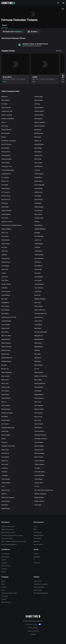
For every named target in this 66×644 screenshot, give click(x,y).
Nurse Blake (38, 380)
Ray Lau (4, 402)
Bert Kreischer (39, 133)
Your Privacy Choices (31, 624)
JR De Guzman (6, 291)
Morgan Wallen (39, 535)
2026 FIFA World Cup (8, 526)
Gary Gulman (38, 214)
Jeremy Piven (6, 258)
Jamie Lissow (5, 244)
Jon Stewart (38, 280)
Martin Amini (38, 343)
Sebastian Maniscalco (8, 428)
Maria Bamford (6, 339)
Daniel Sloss (38, 177)
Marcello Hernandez (41, 332)
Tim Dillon (4, 472)
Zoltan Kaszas (6, 508)
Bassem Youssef (39, 126)
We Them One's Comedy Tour (44, 490)
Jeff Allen (37, 247)
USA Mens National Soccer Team (12, 535)
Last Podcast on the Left (9, 317)
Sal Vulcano (5, 424)
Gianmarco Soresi (7, 222)
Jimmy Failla (38, 269)
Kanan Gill (37, 295)
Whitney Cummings (40, 494)
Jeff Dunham (38, 251)
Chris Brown (38, 532)
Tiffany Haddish (39, 464)
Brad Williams (5, 148)
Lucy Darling (38, 325)
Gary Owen (5, 218)
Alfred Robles (39, 100)
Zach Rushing (6, 501)
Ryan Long (38, 420)
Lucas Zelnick (6, 325)
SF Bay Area (5, 557)
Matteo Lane (5, 354)
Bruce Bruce (38, 152)
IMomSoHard (5, 240)
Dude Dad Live (6, 200)
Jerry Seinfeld (39, 258)
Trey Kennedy (6, 483)
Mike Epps (38, 361)
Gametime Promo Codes (9, 593)
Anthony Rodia (39, 115)
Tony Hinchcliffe (39, 475)
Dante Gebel (38, 181)
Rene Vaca (38, 402)
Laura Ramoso (39, 317)
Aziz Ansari (5, 126)
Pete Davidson (39, 387)
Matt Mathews (39, 347)
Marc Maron (5, 332)
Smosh (4, 439)
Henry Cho (5, 233)
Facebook (37, 563)
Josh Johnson (39, 288)
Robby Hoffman (39, 409)
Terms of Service (33, 631)
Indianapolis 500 (7, 538)
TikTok (36, 554)
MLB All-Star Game (8, 529)
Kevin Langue (39, 306)
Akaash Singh (39, 97)
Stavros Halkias (39, 446)
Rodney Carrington (7, 413)
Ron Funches (38, 413)
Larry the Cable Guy (41, 314)
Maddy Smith (5, 328)
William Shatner (39, 497)
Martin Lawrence (6, 347)
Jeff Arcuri (5, 251)
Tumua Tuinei (39, 483)
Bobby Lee (38, 141)
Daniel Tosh (5, 181)
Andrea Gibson (39, 108)
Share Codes (38, 590)
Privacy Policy (33, 628)
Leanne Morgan (6, 321)
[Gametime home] (9, 3)
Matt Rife (37, 350)
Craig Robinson (6, 174)
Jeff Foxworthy (39, 255)
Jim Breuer (38, 262)
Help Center (38, 581)
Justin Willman (6, 295)
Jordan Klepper (39, 284)
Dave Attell (5, 185)
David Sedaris (6, 188)
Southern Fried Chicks (8, 446)
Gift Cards (5, 596)
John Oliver (5, 280)
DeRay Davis (38, 192)
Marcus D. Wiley (6, 336)
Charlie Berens (6, 155)
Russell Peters (6, 420)
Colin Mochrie (39, 166)
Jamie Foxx (38, 240)
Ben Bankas (38, 130)
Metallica (37, 541)
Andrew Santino (39, 111)
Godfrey (37, 222)
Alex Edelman (6, 100)
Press (3, 590)
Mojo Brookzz (39, 365)
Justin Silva (38, 291)
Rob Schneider (6, 409)
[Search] (58, 3)
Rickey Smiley (6, 406)
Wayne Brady (6, 490)
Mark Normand (39, 339)
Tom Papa (5, 475)
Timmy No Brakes (40, 472)
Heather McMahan (40, 229)
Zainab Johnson (39, 501)
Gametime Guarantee (41, 584)
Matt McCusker (6, 350)
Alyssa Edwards (6, 108)
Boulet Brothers (39, 144)
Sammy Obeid (39, 424)
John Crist (5, 277)
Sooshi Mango (39, 442)
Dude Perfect (39, 200)
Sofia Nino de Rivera (41, 439)
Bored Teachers (6, 144)
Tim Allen (37, 468)
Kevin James (5, 306)
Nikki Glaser (5, 380)
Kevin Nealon (5, 310)
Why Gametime (6, 602)
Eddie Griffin (5, 207)
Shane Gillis (5, 431)
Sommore (4, 442)
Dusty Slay (5, 203)
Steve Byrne (5, 453)
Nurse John (5, 383)
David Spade (38, 188)
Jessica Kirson (6, 262)
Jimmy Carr (5, 269)
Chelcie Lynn (38, 155)
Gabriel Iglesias (6, 214)
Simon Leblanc (6, 435)
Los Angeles (5, 554)
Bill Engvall (38, 137)
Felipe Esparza (39, 207)
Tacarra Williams (39, 461)
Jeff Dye (4, 255)
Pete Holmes (5, 391)
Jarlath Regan (39, 244)
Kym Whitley (5, 314)
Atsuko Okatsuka (40, 122)
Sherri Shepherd (39, 431)
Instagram (37, 557)
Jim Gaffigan (5, 266)
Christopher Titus (7, 166)
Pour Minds (38, 391)
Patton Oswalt (6, 387)
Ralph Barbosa (39, 394)
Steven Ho (5, 461)
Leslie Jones (38, 321)
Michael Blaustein (7, 358)
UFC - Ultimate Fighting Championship (14, 541)
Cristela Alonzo (39, 174)
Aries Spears (38, 119)
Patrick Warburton (40, 383)
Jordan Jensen (6, 284)
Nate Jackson (6, 376)
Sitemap (33, 634)
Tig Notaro (5, 468)
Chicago (4, 569)
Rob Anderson (39, 406)
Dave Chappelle (39, 185)
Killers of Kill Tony (40, 310)
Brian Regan (38, 148)
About (3, 581)
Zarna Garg (38, 505)
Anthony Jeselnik (7, 115)
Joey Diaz (38, 273)
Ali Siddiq (4, 104)
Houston (4, 563)
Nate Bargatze (39, 372)
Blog (3, 584)
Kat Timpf (4, 299)
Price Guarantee (39, 587)
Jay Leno (4, 247)
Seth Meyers (38, 428)
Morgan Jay (5, 369)
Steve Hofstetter (39, 453)
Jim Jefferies (38, 266)
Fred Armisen (38, 211)
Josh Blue (4, 288)
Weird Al (4, 494)
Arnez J (4, 122)
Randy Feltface (6, 398)
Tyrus (3, 486)
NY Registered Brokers (41, 593)
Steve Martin (5, 457)
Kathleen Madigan (40, 299)
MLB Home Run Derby (8, 532)
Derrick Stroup (6, 196)
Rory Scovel (38, 417)
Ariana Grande (38, 544)
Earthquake (38, 203)
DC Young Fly (6, 192)
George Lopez (39, 218)
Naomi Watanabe (7, 372)
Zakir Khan (5, 505)
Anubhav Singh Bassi (8, 119)
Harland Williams (6, 229)
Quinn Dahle (5, 394)
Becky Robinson (6, 130)
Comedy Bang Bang (8, 170)
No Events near (13, 32)
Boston (4, 572)
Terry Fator (5, 464)
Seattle (4, 560)
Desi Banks (38, 196)
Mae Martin (38, 328)
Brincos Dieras (6, 152)
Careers (4, 587)
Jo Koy (4, 273)
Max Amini (38, 354)
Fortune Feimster (6, 211)
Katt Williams (5, 303)
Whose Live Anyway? (8, 497)
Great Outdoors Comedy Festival (11, 225)
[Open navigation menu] (63, 3)
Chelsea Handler (7, 159)
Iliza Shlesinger (39, 236)
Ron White (5, 417)
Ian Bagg (37, 233)
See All (60, 51)
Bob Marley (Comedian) (9, 141)
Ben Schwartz (6, 133)
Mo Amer (4, 365)
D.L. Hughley (5, 177)
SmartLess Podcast (40, 435)
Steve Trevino (39, 457)
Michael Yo (38, 358)
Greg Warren (38, 225)
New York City (6, 566)
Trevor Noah (38, 479)
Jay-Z (36, 526)
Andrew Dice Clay (7, 111)
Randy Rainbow (39, 398)
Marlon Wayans (6, 343)
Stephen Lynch (39, 450)
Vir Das (37, 486)
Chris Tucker (38, 163)
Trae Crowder (6, 479)
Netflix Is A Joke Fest (41, 376)
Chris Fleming (6, 163)
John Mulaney (39, 277)
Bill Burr (4, 137)
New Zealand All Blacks (9, 544)
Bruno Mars (37, 538)
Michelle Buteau (6, 361)
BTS (35, 529)
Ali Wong (37, 104)
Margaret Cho (39, 336)
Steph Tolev (5, 450)
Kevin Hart (38, 303)
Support (4, 599)
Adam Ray (5, 97)
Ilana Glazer (5, 236)
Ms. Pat (37, 369)
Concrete (37, 170)
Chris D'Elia (38, 159)
